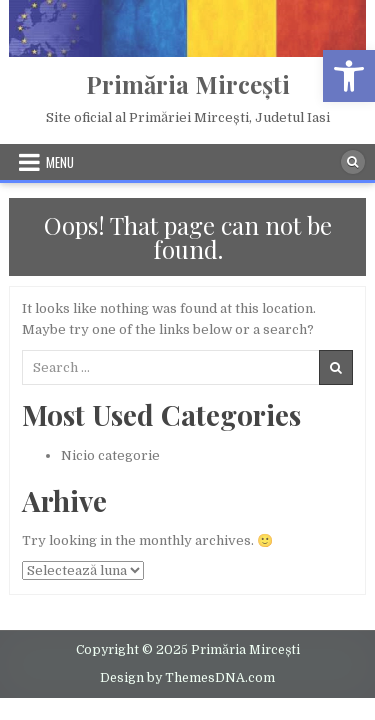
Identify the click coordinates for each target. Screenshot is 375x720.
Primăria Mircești (188, 84)
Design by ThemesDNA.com (187, 678)
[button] (349, 76)
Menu (60, 162)
